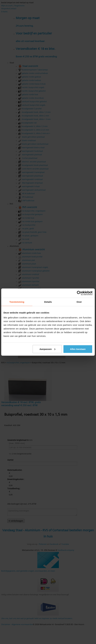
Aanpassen (47, 349)
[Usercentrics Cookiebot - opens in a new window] (79, 293)
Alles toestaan (78, 349)
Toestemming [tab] (17, 302)
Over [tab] (79, 302)
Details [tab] (48, 302)
